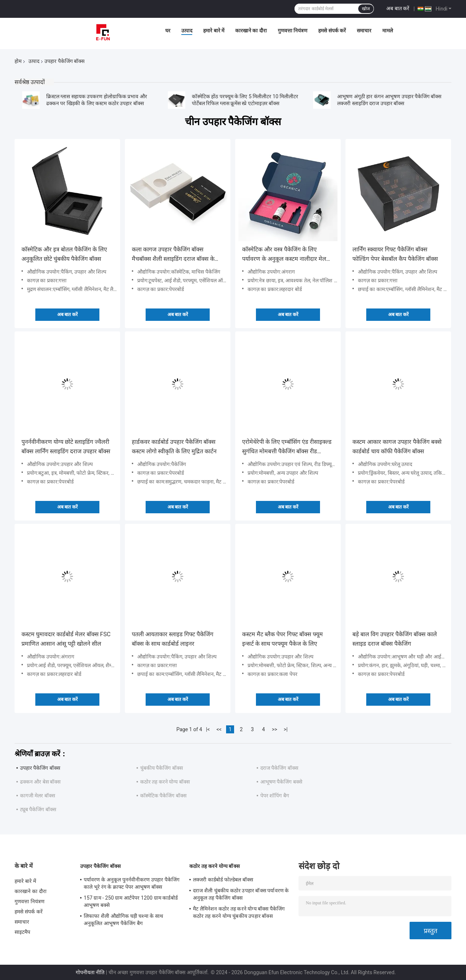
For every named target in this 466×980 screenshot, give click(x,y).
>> (275, 729)
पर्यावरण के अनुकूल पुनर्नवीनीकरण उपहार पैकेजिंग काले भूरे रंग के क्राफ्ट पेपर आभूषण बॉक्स (132, 883)
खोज (366, 9)
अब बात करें (398, 8)
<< (219, 729)
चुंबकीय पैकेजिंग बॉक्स (161, 768)
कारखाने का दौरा (251, 31)
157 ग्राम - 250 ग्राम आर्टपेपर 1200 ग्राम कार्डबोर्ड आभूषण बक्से (131, 901)
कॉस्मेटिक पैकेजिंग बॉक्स (163, 796)
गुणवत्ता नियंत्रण (293, 31)
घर (168, 31)
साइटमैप (23, 932)
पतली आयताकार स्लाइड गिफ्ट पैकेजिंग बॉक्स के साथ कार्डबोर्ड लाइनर (173, 639)
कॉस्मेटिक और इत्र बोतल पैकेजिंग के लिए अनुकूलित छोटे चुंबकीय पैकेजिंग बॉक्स (64, 254)
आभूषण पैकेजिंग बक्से (281, 782)
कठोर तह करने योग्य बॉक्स (165, 782)
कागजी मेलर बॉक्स (37, 796)
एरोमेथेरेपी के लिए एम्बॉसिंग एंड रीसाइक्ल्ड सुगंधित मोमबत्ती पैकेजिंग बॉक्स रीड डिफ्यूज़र (287, 447)
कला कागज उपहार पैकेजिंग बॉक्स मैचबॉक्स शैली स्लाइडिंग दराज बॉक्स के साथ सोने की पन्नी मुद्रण (173, 255)
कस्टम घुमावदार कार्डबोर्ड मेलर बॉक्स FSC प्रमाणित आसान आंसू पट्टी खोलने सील (66, 639)
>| (286, 729)
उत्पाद (187, 31)
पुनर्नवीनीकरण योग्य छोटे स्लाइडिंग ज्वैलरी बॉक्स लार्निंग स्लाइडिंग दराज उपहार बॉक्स (66, 447)
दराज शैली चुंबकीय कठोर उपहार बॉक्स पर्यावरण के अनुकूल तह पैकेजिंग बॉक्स (241, 894)
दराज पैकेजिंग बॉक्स (279, 768)
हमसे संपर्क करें (332, 31)
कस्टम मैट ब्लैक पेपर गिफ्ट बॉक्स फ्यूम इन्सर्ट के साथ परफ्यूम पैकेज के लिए (283, 639)
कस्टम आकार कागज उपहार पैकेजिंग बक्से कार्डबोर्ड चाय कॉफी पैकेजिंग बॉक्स (397, 447)
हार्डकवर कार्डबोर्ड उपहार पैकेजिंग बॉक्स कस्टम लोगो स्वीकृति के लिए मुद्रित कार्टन (174, 447)
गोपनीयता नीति (90, 972)
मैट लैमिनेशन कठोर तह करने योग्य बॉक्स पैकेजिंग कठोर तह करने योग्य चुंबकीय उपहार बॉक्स (239, 912)
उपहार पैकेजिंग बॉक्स (40, 768)
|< (208, 729)
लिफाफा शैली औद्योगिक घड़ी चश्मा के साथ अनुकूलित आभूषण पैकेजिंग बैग (123, 920)
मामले (388, 31)
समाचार (364, 31)
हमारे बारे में (214, 31)
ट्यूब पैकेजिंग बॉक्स (38, 809)
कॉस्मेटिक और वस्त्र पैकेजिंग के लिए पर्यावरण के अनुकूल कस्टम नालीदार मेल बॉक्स (284, 255)
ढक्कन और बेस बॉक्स (40, 782)
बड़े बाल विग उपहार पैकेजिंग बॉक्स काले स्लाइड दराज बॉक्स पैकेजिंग (395, 639)
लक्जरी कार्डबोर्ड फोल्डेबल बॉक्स (223, 880)
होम (18, 61)
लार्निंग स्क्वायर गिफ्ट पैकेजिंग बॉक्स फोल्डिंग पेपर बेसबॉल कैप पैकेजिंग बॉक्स (395, 254)
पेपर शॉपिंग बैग (275, 796)
